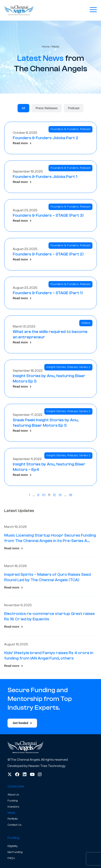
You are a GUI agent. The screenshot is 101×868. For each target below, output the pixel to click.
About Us (13, 795)
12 (54, 495)
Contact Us (15, 825)
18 (71, 495)
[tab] (24, 108)
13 (60, 495)
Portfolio (13, 819)
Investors (13, 807)
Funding (13, 801)
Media (11, 813)
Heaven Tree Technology (47, 766)
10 (44, 495)
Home (46, 47)
